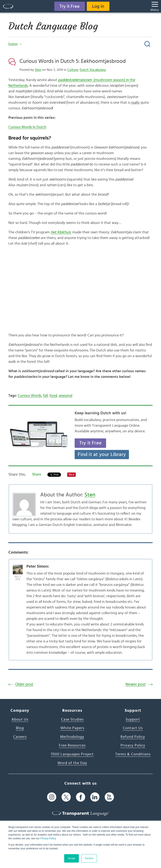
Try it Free (70, 6)
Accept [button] (72, 858)
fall (45, 396)
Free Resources (72, 745)
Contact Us (133, 728)
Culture (73, 70)
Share (37, 474)
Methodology (72, 737)
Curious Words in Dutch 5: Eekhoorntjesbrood (73, 61)
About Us (20, 719)
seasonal (66, 396)
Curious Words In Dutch (27, 127)
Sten (38, 70)
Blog (20, 728)
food (53, 396)
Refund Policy (133, 737)
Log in (98, 6)
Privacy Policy (48, 838)
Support (133, 719)
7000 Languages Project (72, 754)
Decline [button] (89, 858)
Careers (20, 737)
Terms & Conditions (133, 754)
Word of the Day (72, 763)
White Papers (72, 728)
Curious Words (30, 396)
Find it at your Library (102, 455)
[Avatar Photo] (18, 567)
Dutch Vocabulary (93, 70)
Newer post (136, 684)
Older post (24, 684)
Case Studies (72, 719)
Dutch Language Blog (53, 26)
